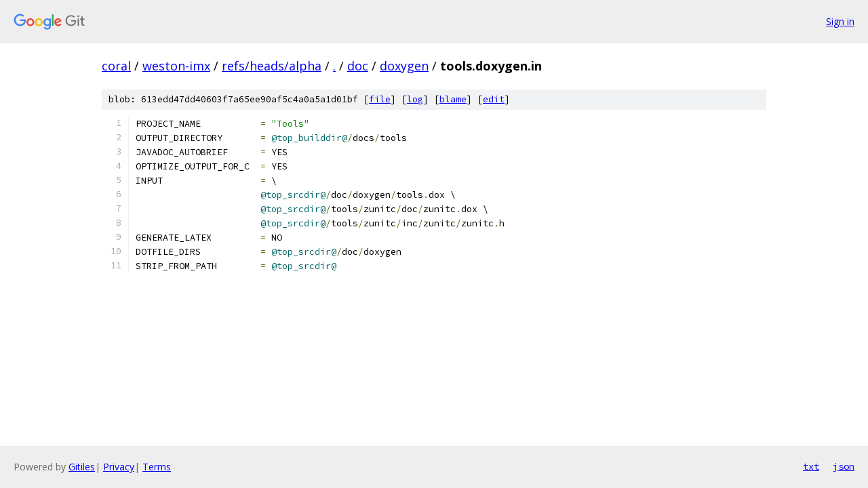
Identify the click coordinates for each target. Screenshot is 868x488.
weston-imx (176, 66)
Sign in (840, 21)
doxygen (404, 66)
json (844, 466)
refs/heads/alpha (272, 66)
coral (116, 66)
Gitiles (82, 467)
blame (453, 99)
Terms (157, 467)
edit (494, 99)
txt (811, 466)
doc (358, 66)
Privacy (119, 467)
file (380, 99)
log (415, 99)
